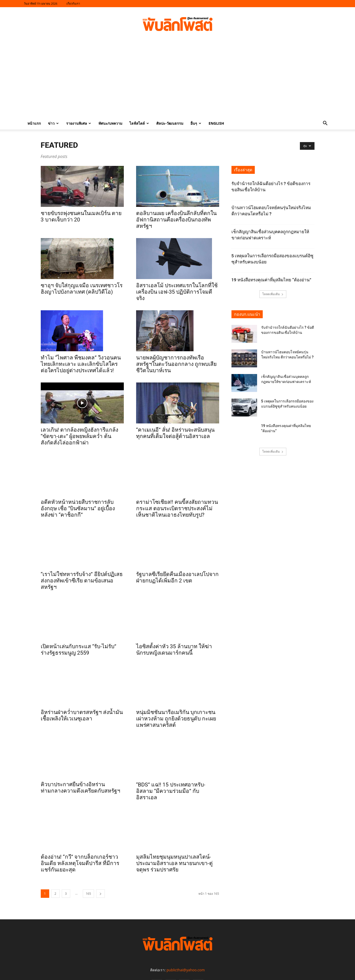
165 (89, 871)
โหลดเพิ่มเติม (273, 294)
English (216, 123)
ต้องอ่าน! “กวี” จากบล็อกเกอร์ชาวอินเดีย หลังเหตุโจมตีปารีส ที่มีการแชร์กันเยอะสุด (80, 841)
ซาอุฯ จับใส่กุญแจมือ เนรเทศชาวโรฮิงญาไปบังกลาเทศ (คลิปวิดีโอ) (82, 289)
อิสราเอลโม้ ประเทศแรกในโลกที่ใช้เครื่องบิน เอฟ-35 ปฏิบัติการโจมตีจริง (177, 292)
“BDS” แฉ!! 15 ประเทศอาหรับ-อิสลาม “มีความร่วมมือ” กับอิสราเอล (171, 769)
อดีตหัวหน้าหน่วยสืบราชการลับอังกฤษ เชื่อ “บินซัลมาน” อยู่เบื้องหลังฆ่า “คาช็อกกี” (78, 503)
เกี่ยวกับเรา (73, 3)
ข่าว (53, 123)
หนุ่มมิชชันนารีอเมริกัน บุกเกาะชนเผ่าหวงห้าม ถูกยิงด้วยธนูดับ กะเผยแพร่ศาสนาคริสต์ (176, 699)
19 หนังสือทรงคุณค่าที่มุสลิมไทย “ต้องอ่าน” (271, 280)
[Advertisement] (178, 79)
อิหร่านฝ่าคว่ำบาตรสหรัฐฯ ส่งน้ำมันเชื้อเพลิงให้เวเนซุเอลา (82, 710)
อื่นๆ (196, 123)
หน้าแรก (34, 123)
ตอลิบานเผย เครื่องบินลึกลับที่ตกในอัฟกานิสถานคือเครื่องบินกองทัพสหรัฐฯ (176, 220)
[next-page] (100, 871)
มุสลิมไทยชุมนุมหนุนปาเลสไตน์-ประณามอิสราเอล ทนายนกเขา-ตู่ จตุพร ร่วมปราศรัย (174, 841)
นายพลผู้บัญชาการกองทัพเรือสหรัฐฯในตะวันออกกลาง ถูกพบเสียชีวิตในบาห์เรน (176, 364)
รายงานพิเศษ (79, 123)
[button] (325, 124)
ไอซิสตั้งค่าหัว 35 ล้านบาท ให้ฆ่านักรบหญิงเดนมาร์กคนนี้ (174, 645)
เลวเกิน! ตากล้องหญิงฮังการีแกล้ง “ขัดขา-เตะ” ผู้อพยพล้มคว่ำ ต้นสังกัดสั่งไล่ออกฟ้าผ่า (80, 436)
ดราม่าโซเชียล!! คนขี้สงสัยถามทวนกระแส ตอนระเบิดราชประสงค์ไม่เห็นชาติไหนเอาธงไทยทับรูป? (177, 508)
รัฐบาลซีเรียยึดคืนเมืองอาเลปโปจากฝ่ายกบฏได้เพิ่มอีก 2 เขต (177, 577)
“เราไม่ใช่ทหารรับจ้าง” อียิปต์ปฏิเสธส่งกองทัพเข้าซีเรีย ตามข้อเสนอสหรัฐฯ (82, 576)
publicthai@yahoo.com (186, 948)
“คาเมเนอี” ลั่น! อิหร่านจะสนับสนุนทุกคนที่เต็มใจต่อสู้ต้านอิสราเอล (175, 433)
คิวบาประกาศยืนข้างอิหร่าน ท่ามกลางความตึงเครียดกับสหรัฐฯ (80, 766)
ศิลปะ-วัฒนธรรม (170, 123)
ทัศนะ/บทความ (110, 123)
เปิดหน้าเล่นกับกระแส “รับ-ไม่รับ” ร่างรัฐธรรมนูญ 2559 (79, 645)
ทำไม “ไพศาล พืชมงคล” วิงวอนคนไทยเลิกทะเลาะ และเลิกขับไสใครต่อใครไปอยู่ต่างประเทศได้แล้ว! (81, 364)
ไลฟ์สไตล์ (139, 123)
